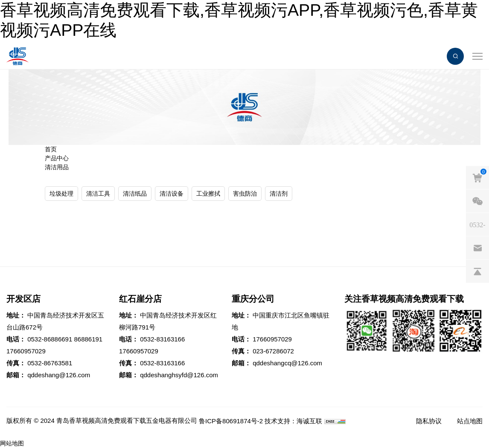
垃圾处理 (61, 194)
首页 (51, 149)
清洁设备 (172, 194)
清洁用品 (57, 167)
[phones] (477, 224)
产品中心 (57, 158)
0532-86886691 (50, 339)
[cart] (477, 177)
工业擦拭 (208, 194)
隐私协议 (429, 421)
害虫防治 (245, 194)
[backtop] (477, 271)
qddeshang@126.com (59, 375)
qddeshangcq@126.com (287, 363)
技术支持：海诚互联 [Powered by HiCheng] (293, 421)
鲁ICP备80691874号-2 (231, 421)
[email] (477, 248)
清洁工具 (98, 194)
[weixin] (477, 201)
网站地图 (12, 443)
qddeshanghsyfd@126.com (179, 375)
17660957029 (26, 351)
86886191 (88, 339)
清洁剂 (279, 194)
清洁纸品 (135, 194)
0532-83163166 (162, 339)
